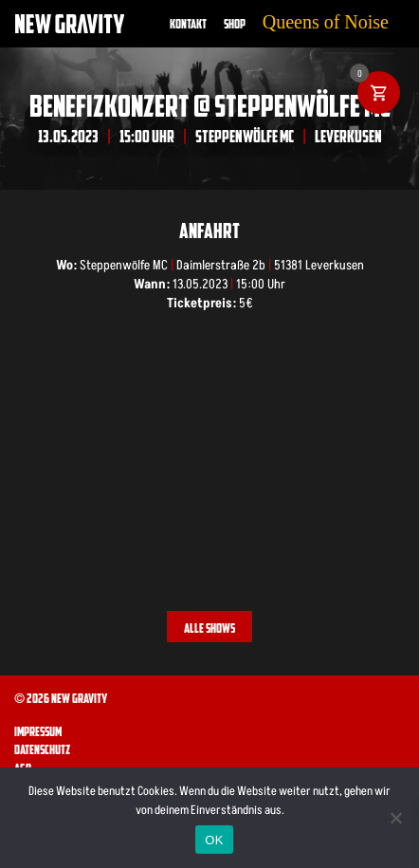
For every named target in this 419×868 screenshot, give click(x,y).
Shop (235, 24)
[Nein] (395, 818)
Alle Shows (209, 628)
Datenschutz (42, 749)
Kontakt (188, 24)
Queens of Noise (326, 22)
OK (214, 840)
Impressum (38, 731)
